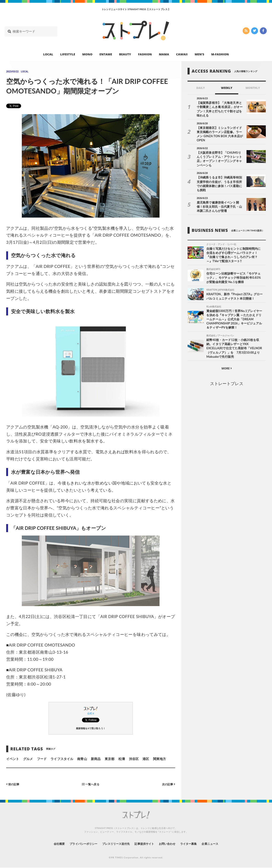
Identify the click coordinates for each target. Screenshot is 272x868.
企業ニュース (222, 844)
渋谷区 (134, 759)
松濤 (122, 759)
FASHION (145, 54)
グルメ (28, 759)
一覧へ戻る (91, 784)
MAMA (164, 54)
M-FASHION (220, 54)
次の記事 (167, 784)
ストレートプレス (227, 372)
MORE (227, 357)
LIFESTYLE (68, 54)
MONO (87, 54)
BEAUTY (125, 54)
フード (42, 759)
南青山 (82, 759)
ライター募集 (197, 844)
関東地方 (160, 759)
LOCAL (48, 54)
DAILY (200, 88)
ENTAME (106, 54)
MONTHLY (253, 88)
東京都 (109, 759)
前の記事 (14, 784)
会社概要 (46, 844)
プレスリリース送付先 (113, 844)
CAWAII (182, 54)
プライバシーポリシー (75, 844)
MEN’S (199, 54)
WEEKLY (227, 88)
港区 (146, 759)
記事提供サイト (146, 844)
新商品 (96, 759)
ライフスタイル (62, 759)
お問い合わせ (172, 844)
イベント (13, 759)
